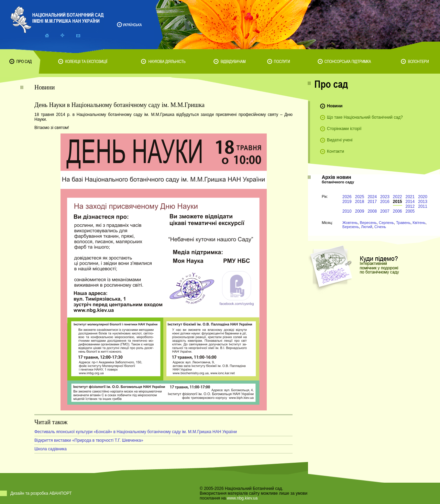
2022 (398, 197)
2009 (360, 211)
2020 (423, 197)
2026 (347, 197)
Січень (380, 227)
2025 (360, 197)
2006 (398, 211)
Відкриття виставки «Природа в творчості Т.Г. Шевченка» (89, 440)
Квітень (419, 223)
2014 (410, 202)
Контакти (335, 151)
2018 (360, 202)
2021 (410, 197)
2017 (372, 202)
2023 (385, 197)
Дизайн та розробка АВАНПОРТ (41, 493)
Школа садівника (51, 449)
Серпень (386, 223)
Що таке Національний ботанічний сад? (365, 117)
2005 (410, 211)
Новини (335, 106)
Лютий (367, 227)
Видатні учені (340, 140)
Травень (403, 223)
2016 (385, 202)
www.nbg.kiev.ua (242, 498)
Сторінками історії (344, 129)
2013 (423, 202)
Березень (351, 227)
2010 (347, 211)
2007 (385, 211)
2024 (372, 197)
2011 (423, 206)
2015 (398, 202)
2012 (410, 206)
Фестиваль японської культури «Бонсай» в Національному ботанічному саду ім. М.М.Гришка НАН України (136, 432)
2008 (372, 211)
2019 (347, 202)
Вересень (368, 223)
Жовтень (350, 223)
